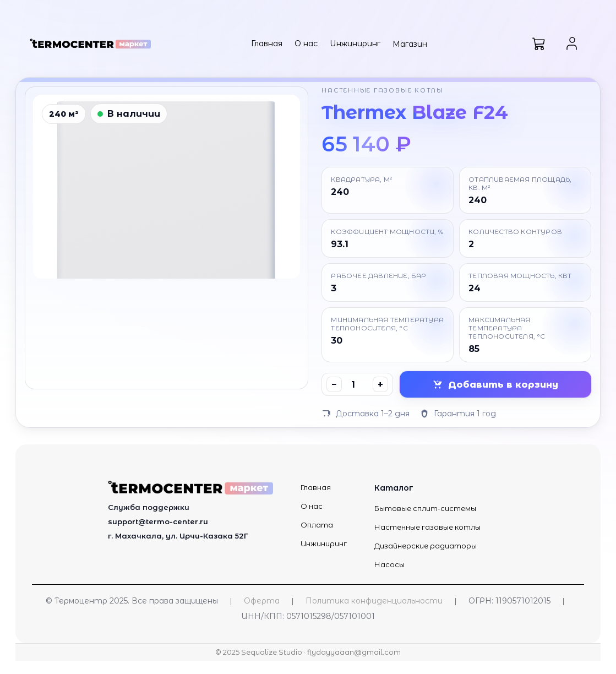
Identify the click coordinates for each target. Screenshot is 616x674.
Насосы (389, 564)
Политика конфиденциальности (374, 601)
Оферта (262, 601)
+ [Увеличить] (380, 385)
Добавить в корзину (495, 385)
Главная (267, 44)
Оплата (317, 525)
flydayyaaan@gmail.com (354, 652)
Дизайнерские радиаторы (426, 546)
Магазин (410, 44)
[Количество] (357, 384)
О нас (306, 44)
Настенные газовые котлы (427, 527)
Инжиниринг (355, 44)
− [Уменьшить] (334, 385)
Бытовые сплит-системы (425, 508)
